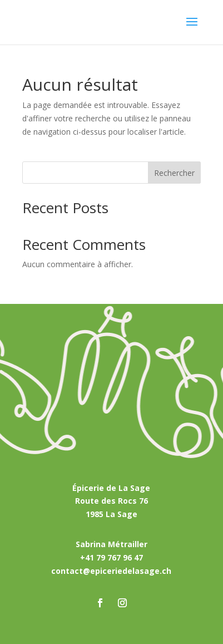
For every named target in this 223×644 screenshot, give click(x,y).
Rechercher (174, 173)
